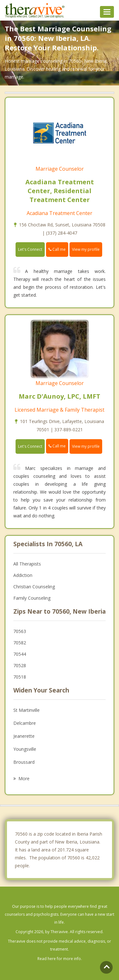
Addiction (23, 575)
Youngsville (25, 749)
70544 (20, 654)
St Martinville (26, 710)
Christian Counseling (34, 587)
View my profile (86, 249)
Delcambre (25, 723)
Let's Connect (30, 249)
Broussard (24, 762)
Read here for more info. (60, 959)
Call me (57, 249)
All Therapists (27, 564)
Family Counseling (32, 598)
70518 (20, 677)
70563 (20, 631)
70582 (20, 643)
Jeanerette (24, 736)
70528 (20, 665)
